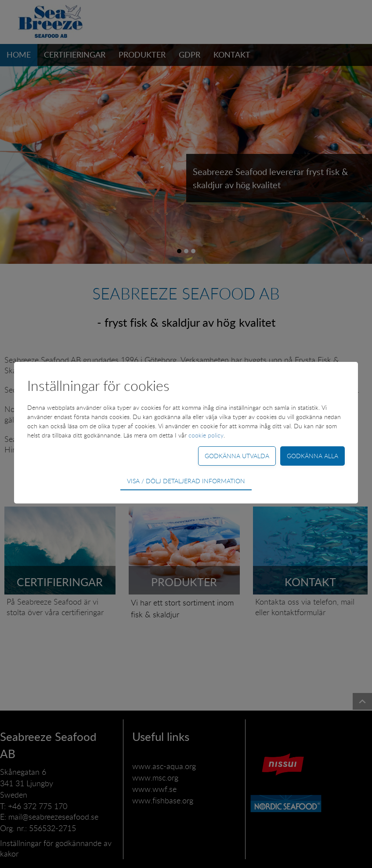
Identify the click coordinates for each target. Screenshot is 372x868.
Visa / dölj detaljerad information (186, 481)
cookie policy (206, 435)
